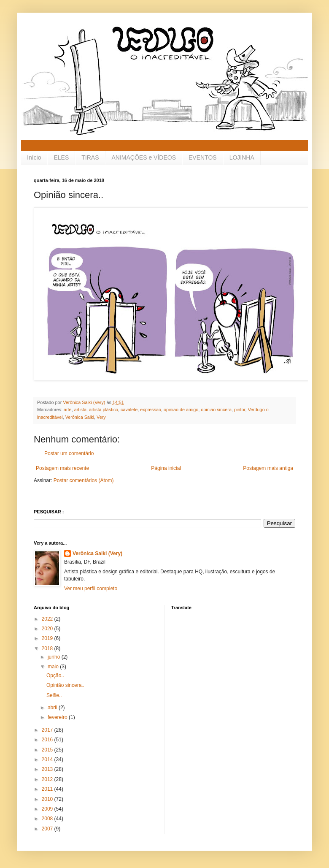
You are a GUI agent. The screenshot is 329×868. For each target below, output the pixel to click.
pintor (240, 410)
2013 (48, 769)
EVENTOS (203, 157)
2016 (48, 740)
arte (68, 410)
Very (101, 417)
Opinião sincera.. (65, 685)
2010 (48, 799)
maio (54, 667)
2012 (48, 779)
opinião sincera (216, 410)
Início (34, 157)
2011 (48, 789)
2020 (48, 629)
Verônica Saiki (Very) (97, 553)
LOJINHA (242, 157)
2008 (48, 819)
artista (80, 410)
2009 (48, 809)
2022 (48, 619)
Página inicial (166, 468)
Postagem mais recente (62, 468)
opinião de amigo (181, 410)
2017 (48, 730)
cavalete (129, 410)
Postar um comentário (69, 453)
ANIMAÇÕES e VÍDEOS (144, 157)
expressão (151, 410)
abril (53, 708)
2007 (48, 829)
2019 (48, 638)
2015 (48, 750)
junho (55, 657)
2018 (48, 648)
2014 (48, 759)
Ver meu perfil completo (91, 589)
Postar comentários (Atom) (84, 480)
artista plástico (104, 410)
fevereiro (58, 717)
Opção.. (55, 675)
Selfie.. (54, 695)
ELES (61, 157)
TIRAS (90, 157)
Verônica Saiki (80, 417)
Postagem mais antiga (268, 468)
